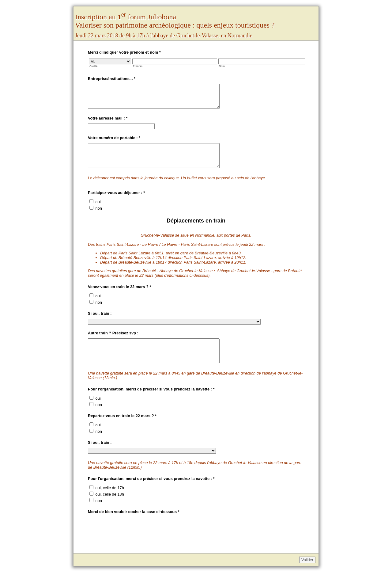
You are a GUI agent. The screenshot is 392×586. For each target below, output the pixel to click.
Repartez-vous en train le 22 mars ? (122, 430)
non (99, 217)
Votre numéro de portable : (114, 142)
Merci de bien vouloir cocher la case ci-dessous (134, 525)
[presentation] (134, 543)
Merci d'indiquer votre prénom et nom (124, 52)
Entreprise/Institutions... (112, 79)
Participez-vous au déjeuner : (116, 202)
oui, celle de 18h (110, 508)
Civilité (93, 66)
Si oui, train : (100, 323)
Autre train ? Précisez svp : (113, 342)
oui (98, 211)
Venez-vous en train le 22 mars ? (119, 296)
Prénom (138, 66)
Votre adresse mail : (108, 123)
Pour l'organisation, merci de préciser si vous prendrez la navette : (151, 403)
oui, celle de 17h (110, 502)
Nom (222, 66)
